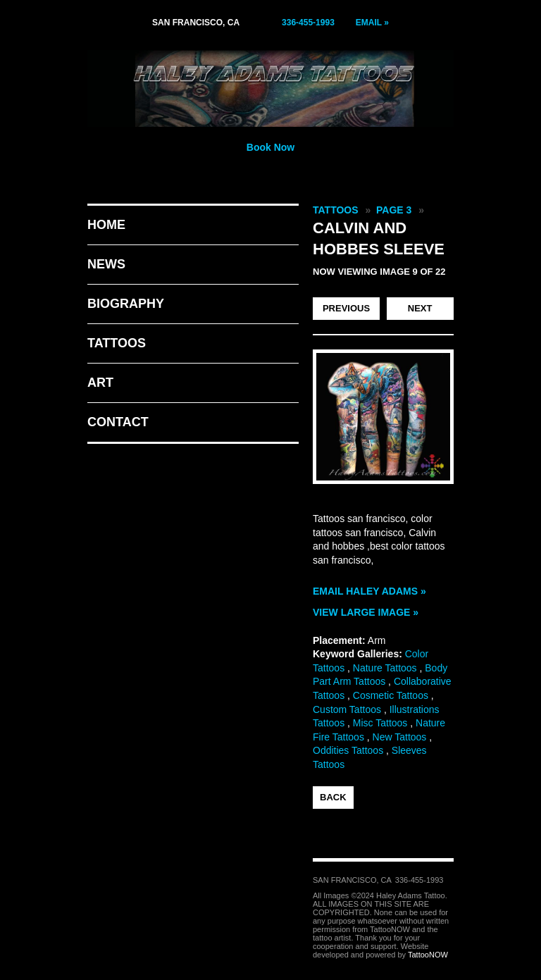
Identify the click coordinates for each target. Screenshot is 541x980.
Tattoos (117, 343)
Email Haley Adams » (369, 591)
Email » (372, 23)
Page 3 (394, 210)
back (333, 797)
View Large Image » (366, 612)
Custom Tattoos (347, 709)
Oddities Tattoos (348, 750)
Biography (126, 304)
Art (100, 383)
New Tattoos (400, 737)
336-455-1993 (308, 23)
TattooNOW (428, 955)
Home (106, 225)
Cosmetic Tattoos (391, 695)
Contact (118, 422)
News (106, 264)
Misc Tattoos (380, 723)
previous (346, 308)
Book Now (270, 147)
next (420, 308)
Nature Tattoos (385, 668)
